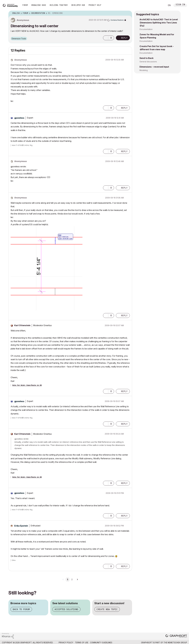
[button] (106, 38)
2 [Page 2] (72, 579)
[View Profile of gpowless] (19, 118)
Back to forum (21, 609)
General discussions (148, 62)
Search (161, 5)
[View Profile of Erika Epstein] (21, 526)
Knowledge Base (39, 5)
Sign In (180, 5)
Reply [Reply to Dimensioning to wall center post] (124, 38)
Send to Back (146, 58)
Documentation (146, 29)
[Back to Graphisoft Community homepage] (11, 5)
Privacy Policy (66, 642)
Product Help (95, 5)
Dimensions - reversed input (154, 67)
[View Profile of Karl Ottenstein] (22, 325)
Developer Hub (78, 5)
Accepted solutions (66, 609)
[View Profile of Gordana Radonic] (117, 20)
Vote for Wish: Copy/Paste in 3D (27, 385)
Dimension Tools (19, 39)
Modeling (144, 70)
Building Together (59, 5)
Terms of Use (82, 642)
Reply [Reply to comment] (124, 108)
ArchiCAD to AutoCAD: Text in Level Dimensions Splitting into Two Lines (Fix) (159, 23)
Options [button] (128, 13)
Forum (25, 5)
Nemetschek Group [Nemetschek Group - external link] (177, 642)
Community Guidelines (101, 642)
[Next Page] (77, 579)
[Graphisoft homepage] (176, 636)
